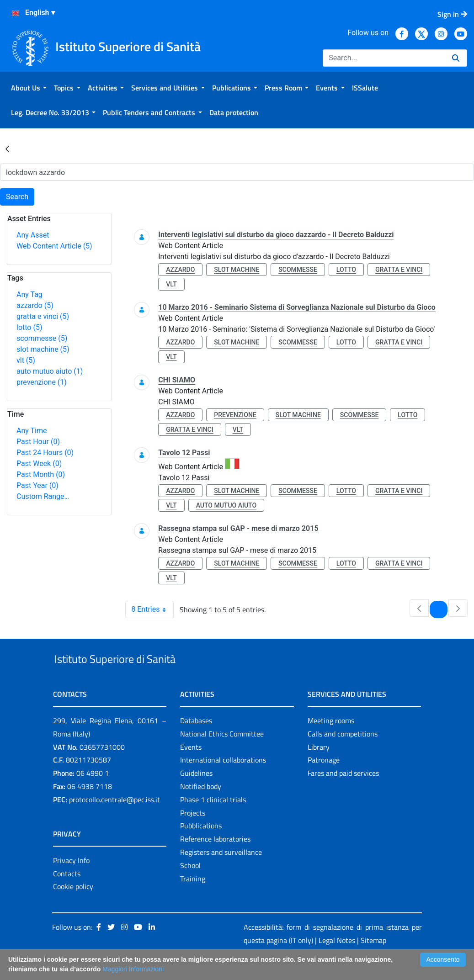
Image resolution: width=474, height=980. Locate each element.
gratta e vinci (43, 316)
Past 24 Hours (45, 453)
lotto (29, 327)
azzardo (35, 305)
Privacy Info (71, 881)
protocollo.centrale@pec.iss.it (115, 821)
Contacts (67, 895)
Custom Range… (43, 496)
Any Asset (33, 235)
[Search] (384, 58)
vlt (26, 360)
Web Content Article (54, 246)
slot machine (43, 349)
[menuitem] (29, 88)
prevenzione (42, 382)
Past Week (39, 464)
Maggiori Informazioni (133, 969)
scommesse (42, 338)
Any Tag (29, 294)
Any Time (32, 431)
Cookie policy (73, 908)
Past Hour (38, 442)
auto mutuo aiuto (50, 371)
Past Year (37, 485)
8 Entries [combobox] (152, 609)
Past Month (41, 474)
